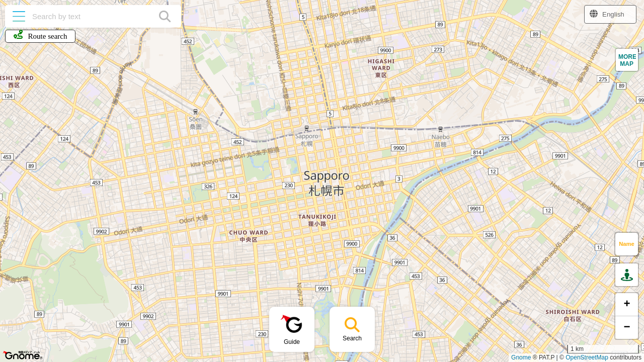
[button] (627, 60)
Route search (41, 35)
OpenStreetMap (587, 357)
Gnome (521, 357)
